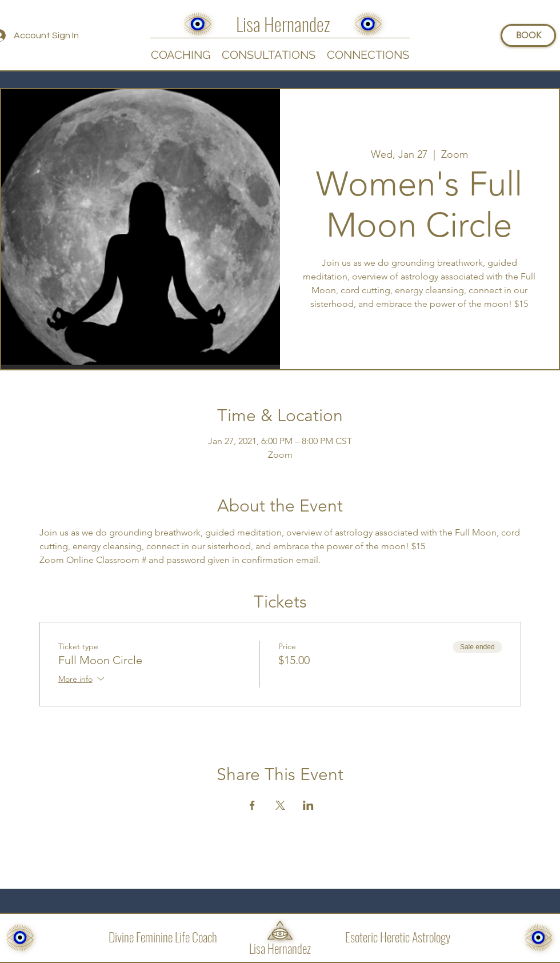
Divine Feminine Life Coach (163, 937)
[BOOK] (528, 35)
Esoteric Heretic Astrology (398, 937)
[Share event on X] (280, 805)
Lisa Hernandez (280, 948)
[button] (368, 54)
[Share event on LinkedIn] (308, 805)
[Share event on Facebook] (252, 805)
